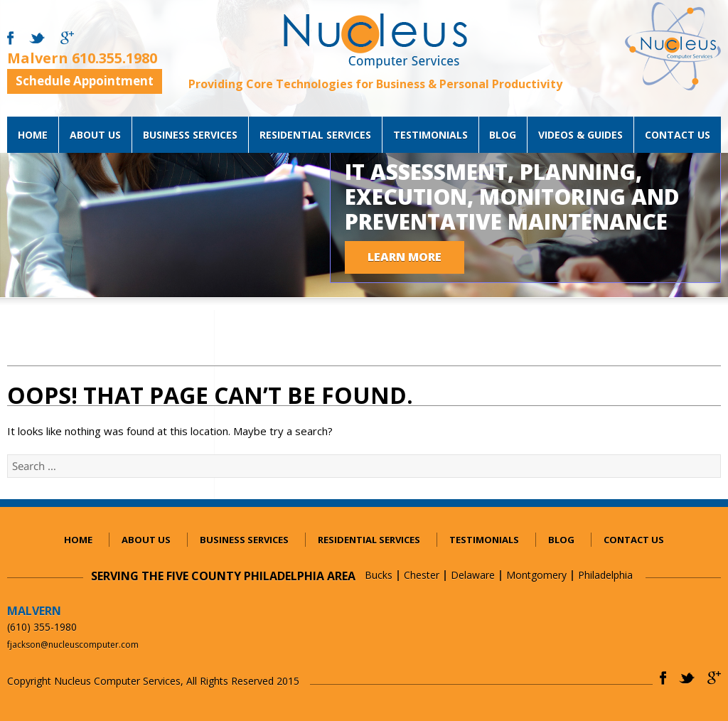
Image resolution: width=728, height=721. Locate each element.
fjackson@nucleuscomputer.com (73, 645)
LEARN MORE (405, 256)
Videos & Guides (580, 135)
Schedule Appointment (85, 81)
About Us (95, 135)
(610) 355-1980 (42, 627)
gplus (714, 678)
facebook (10, 38)
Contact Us (678, 135)
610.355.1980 (114, 58)
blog (503, 135)
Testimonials (430, 135)
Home (33, 135)
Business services (190, 135)
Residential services (315, 135)
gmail (67, 38)
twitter (37, 38)
